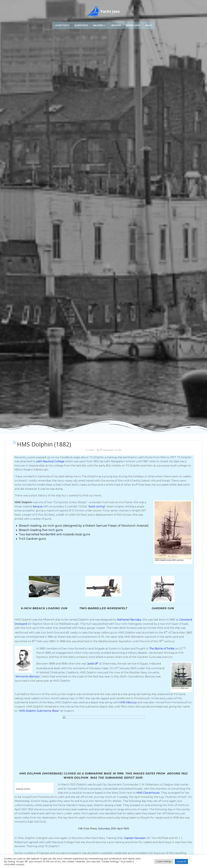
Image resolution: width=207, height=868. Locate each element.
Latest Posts (62, 25)
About (149, 25)
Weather (116, 25)
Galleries (100, 25)
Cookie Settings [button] (164, 861)
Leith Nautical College (50, 461)
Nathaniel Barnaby (129, 620)
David (90, 450)
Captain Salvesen (135, 845)
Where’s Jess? (133, 25)
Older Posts (81, 25)
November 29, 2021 (111, 450)
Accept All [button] (181, 861)
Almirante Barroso (27, 677)
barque (38, 506)
